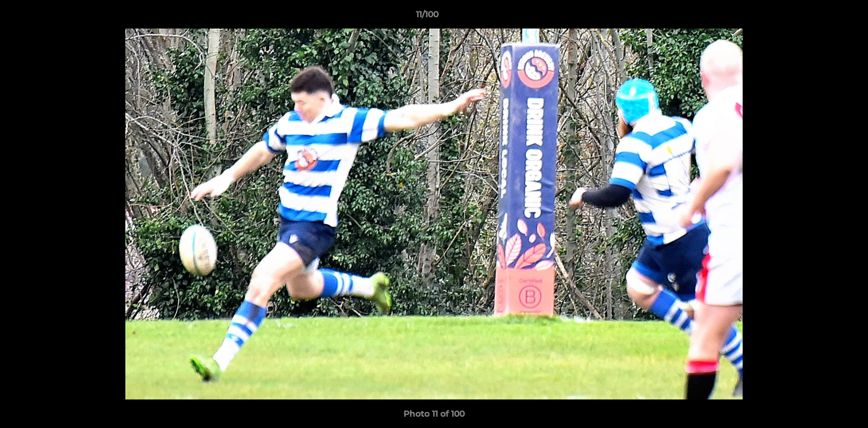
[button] (818, 17)
